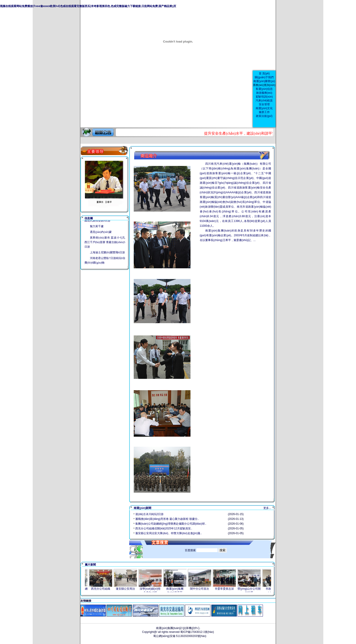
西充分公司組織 (104, 589)
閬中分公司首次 (203, 589)
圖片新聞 (90, 565)
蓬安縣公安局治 (129, 589)
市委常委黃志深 (227, 589)
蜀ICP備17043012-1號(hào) (197, 632)
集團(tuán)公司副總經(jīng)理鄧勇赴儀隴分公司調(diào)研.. (171, 524)
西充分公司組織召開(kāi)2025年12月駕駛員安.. (164, 528)
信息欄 (89, 218)
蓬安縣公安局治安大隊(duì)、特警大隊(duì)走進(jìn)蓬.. (169, 533)
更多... (267, 508)
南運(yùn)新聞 (142, 508)
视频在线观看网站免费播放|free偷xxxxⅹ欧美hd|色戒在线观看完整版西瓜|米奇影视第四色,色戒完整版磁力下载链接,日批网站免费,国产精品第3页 (88, 6)
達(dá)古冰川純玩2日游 (149, 514)
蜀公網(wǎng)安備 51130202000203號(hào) (179, 636)
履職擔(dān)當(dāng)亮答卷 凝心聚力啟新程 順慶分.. (167, 519)
